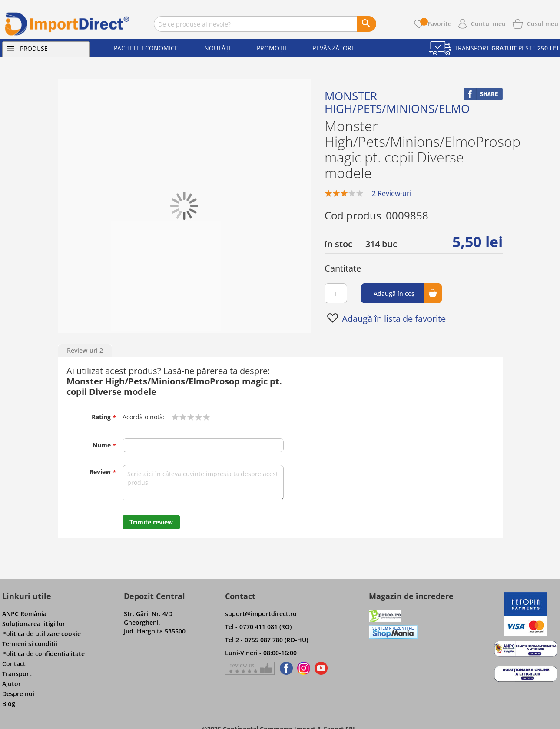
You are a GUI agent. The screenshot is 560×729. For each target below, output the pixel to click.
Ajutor (12, 684)
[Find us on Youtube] (321, 668)
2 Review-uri (392, 193)
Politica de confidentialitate (43, 654)
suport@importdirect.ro (261, 614)
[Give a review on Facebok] (250, 668)
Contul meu (488, 24)
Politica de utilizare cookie (41, 634)
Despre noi (18, 694)
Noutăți (217, 48)
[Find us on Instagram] (304, 668)
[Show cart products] (543, 23)
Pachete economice (146, 48)
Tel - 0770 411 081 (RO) (258, 627)
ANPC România (24, 614)
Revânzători (333, 48)
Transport (17, 674)
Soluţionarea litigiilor (34, 624)
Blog (9, 704)
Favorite (436, 24)
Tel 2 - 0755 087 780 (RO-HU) (267, 640)
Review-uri (85, 350)
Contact (14, 664)
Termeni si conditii (30, 644)
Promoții (272, 48)
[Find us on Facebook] (285, 668)
